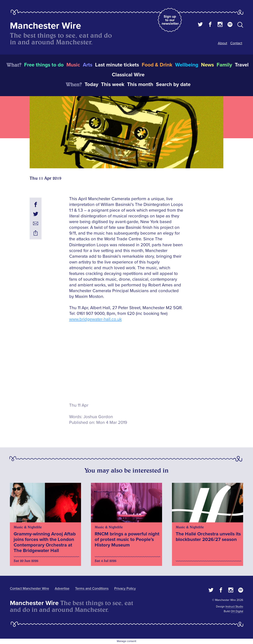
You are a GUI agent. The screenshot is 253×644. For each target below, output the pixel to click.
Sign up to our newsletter (170, 20)
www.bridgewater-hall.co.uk (95, 319)
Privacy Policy (125, 588)
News (207, 65)
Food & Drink (157, 65)
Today (91, 84)
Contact (236, 43)
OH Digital (237, 611)
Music (73, 65)
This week (113, 84)
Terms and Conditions (92, 588)
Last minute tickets (117, 65)
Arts (88, 65)
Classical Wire (128, 75)
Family (224, 65)
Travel (242, 65)
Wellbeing (187, 65)
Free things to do (44, 65)
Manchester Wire (45, 26)
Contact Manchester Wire (29, 588)
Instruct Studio (234, 607)
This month (140, 84)
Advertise (62, 588)
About (222, 43)
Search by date (173, 84)
